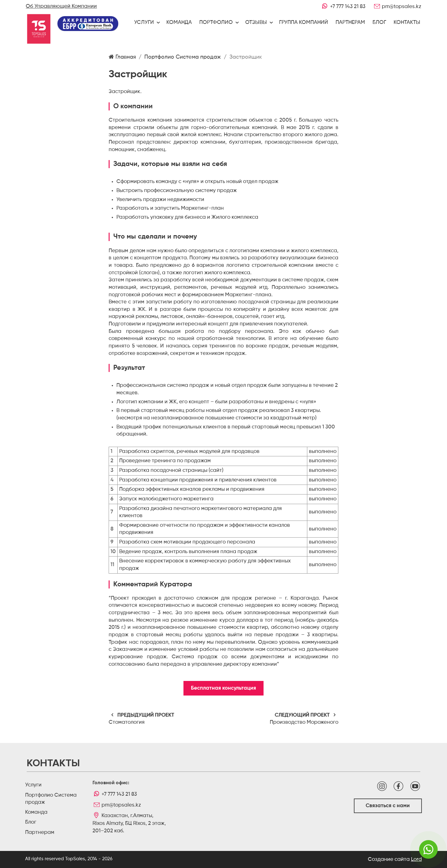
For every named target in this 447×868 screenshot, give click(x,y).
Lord (416, 859)
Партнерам (350, 22)
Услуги (144, 22)
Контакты (407, 22)
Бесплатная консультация (223, 688)
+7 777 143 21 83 (343, 6)
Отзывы (256, 22)
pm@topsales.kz (397, 6)
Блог (379, 22)
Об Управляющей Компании (61, 6)
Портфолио (216, 22)
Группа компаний (304, 22)
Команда (179, 22)
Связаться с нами (388, 806)
